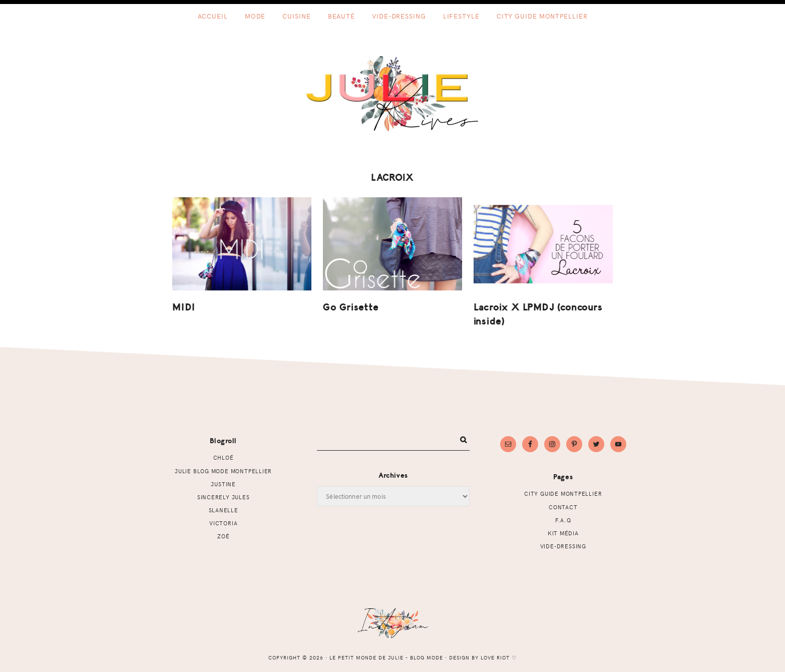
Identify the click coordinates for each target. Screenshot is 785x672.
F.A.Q (563, 520)
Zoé (223, 536)
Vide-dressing (563, 546)
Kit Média (563, 533)
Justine (223, 484)
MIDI (184, 307)
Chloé (224, 457)
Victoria (223, 523)
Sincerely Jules (224, 497)
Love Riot (495, 657)
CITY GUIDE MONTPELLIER (563, 493)
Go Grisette (351, 307)
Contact (563, 507)
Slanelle (224, 510)
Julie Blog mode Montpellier (223, 471)
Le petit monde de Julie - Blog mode (393, 94)
